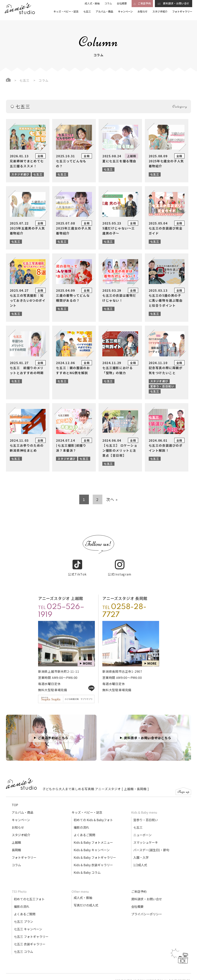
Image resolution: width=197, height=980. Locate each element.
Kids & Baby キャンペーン (92, 828)
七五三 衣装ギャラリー (30, 922)
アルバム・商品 (104, 11)
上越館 (16, 820)
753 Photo (19, 869)
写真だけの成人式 (86, 883)
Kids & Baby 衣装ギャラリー (93, 843)
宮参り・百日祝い (146, 798)
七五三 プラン (23, 899)
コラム (108, 3)
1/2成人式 (140, 843)
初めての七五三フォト (29, 877)
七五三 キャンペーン (28, 907)
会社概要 (122, 3)
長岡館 (16, 828)
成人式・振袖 (92, 3)
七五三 (87, 11)
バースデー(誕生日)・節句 (151, 828)
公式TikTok (77, 546)
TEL (61, 589)
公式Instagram (120, 546)
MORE (88, 641)
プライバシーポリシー (147, 892)
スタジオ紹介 (160, 11)
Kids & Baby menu (144, 790)
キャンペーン (125, 11)
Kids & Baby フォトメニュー (93, 820)
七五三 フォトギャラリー (31, 914)
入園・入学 (141, 835)
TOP (15, 783)
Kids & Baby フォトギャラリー (95, 835)
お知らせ (143, 11)
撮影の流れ (81, 805)
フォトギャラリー (182, 11)
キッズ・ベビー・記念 (66, 11)
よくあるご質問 (84, 813)
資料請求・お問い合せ (147, 877)
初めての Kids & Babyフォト (93, 798)
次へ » (112, 477)
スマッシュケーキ (146, 820)
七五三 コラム (23, 929)
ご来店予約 (139, 869)
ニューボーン (142, 813)
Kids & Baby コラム (87, 850)
